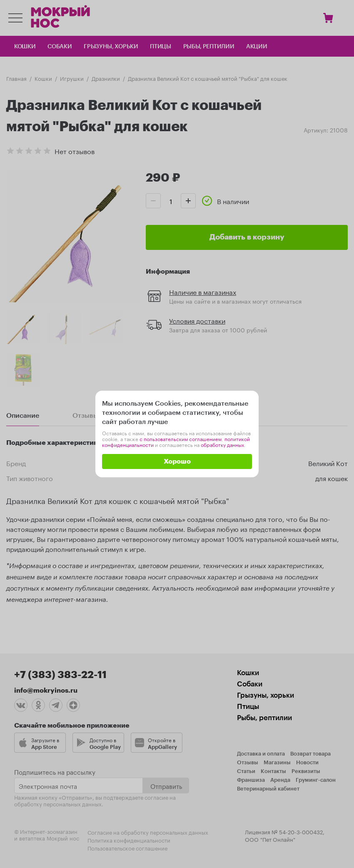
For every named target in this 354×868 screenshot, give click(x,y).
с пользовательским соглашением (181, 438)
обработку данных (222, 444)
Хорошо (177, 461)
